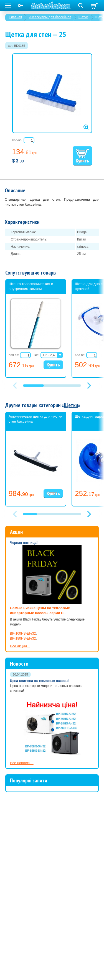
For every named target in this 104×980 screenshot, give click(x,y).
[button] (89, 386)
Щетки (83, 17)
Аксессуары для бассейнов (50, 17)
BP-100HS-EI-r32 (23, 633)
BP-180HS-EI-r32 (23, 638)
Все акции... (20, 646)
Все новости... (22, 763)
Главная (16, 17)
